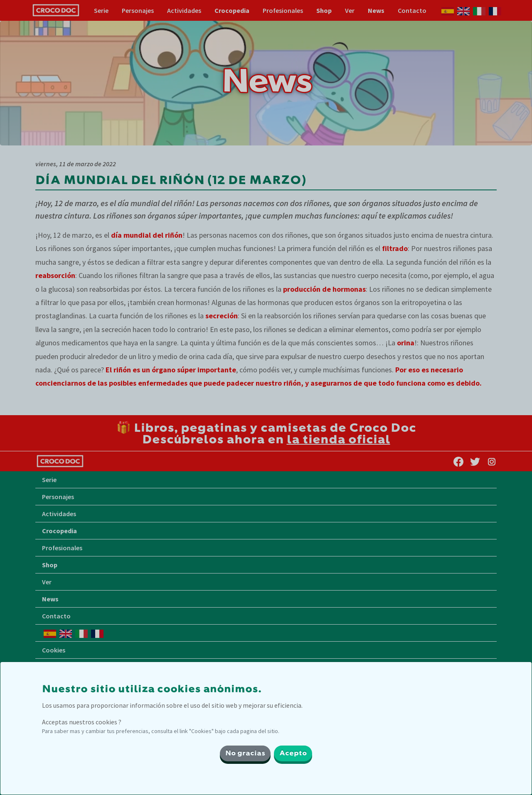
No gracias (245, 753)
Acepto (293, 753)
